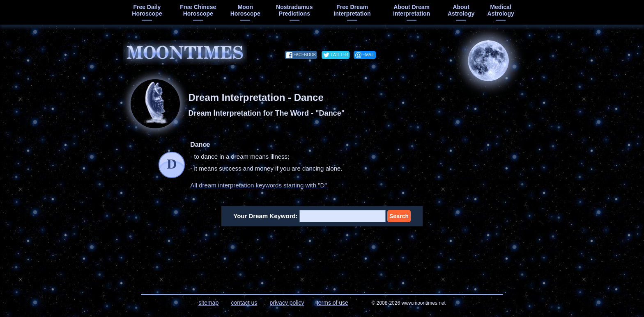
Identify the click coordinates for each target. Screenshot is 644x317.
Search (399, 216)
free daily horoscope (147, 10)
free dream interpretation (352, 10)
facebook (305, 55)
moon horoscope (245, 10)
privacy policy (287, 303)
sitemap (208, 303)
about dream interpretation (412, 10)
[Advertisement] (322, 255)
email (368, 55)
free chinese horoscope (198, 10)
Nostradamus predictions (294, 10)
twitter (339, 55)
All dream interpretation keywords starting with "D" (258, 185)
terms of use (332, 303)
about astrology (461, 10)
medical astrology (500, 10)
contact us (244, 303)
